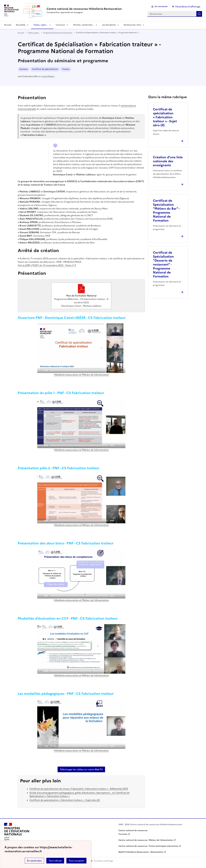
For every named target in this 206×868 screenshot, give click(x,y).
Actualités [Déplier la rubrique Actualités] (21, 25)
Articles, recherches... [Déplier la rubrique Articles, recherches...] (84, 25)
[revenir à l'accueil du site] (84, 9)
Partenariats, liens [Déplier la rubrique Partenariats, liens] (132, 25)
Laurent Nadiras (48, 76)
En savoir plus (34, 861)
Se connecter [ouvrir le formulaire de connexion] (161, 6)
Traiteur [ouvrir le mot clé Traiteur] (66, 69)
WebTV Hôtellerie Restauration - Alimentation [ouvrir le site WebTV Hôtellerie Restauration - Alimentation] (141, 852)
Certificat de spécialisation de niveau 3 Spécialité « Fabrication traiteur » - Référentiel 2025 (79, 789)
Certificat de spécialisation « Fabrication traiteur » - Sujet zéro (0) (65, 800)
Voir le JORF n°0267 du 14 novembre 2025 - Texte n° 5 (47, 265)
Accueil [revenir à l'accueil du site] (8, 25)
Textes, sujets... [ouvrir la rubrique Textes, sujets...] (34, 33)
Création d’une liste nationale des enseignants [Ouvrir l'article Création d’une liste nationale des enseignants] (168, 161)
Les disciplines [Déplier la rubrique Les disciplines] (109, 25)
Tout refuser (55, 861)
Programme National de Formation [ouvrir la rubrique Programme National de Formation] (58, 33)
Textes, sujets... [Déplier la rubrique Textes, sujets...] (41, 25)
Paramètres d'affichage (188, 7)
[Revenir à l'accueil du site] (17, 833)
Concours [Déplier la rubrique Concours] (60, 25)
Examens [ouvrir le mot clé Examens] (24, 69)
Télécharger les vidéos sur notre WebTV (81, 769)
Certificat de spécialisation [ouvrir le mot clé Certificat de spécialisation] (45, 69)
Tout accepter (76, 861)
